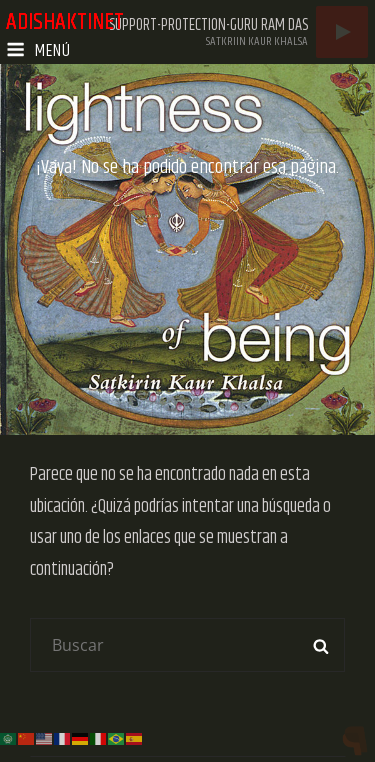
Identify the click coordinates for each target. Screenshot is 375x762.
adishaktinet (65, 22)
